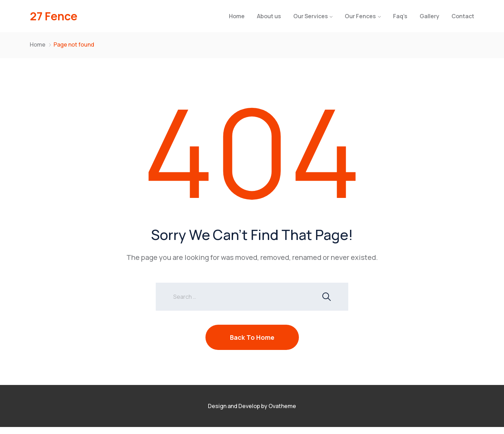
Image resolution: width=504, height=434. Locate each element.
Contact (463, 16)
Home (237, 16)
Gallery (429, 16)
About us (269, 16)
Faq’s (400, 16)
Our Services (311, 16)
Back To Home (252, 337)
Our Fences (360, 16)
